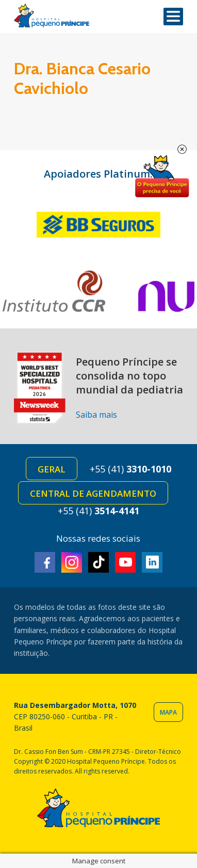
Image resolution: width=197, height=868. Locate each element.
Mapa (168, 712)
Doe (162, 177)
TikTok (98, 562)
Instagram (72, 562)
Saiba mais (96, 415)
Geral (52, 469)
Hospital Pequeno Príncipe (52, 16)
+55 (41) (130, 469)
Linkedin (152, 562)
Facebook (45, 562)
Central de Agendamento (93, 493)
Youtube (125, 562)
